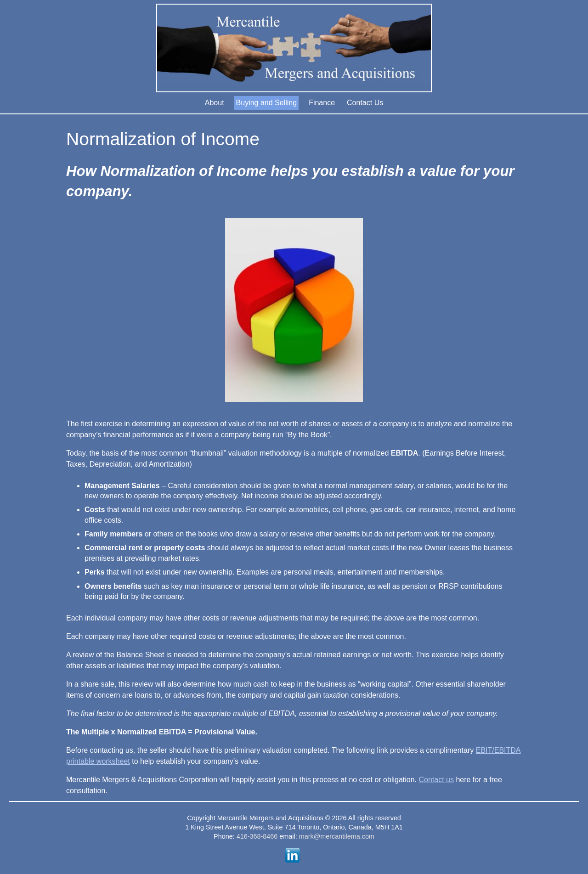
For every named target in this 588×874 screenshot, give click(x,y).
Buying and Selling (267, 103)
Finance (322, 103)
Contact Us (365, 103)
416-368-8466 (257, 836)
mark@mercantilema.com (337, 836)
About (215, 103)
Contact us (436, 780)
